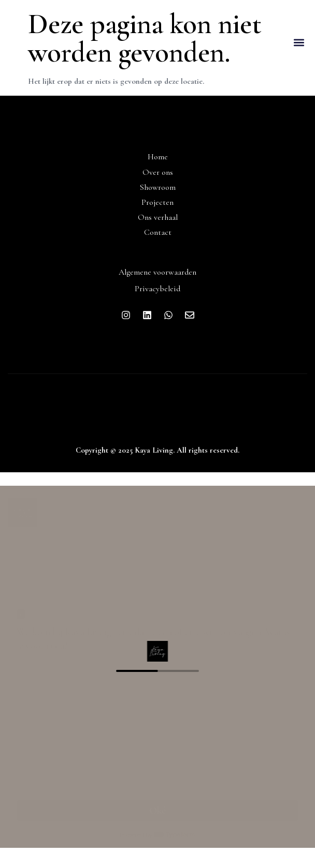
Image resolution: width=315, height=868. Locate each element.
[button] (299, 43)
